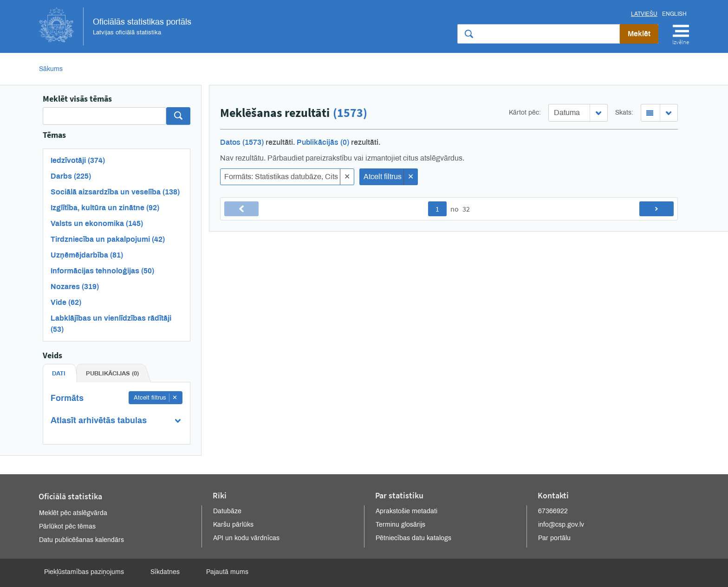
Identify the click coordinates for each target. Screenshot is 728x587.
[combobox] (578, 113)
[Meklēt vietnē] (539, 34)
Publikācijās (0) (323, 142)
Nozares (75, 287)
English (674, 14)
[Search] (104, 116)
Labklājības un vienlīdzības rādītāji (111, 324)
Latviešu (644, 14)
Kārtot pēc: (525, 113)
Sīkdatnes (165, 572)
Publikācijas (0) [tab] (112, 374)
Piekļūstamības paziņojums (84, 572)
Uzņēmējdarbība (87, 255)
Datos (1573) (242, 142)
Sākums (51, 69)
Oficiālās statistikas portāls (115, 26)
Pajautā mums (227, 572)
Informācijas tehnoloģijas (102, 271)
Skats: (624, 113)
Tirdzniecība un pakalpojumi (108, 239)
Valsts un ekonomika (97, 223)
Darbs (71, 176)
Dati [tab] (59, 374)
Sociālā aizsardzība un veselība (115, 192)
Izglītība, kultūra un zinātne (105, 208)
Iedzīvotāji (78, 160)
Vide (66, 302)
